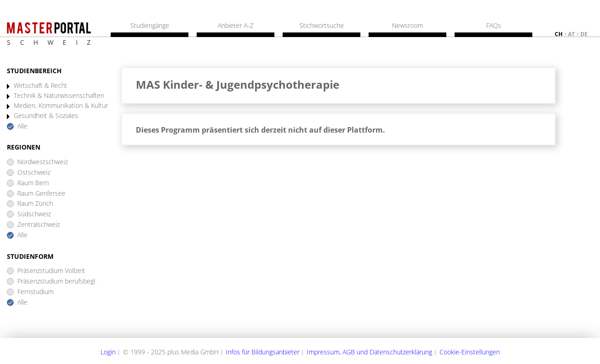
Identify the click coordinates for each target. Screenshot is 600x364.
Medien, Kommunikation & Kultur (61, 106)
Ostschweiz (34, 173)
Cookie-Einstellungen (470, 352)
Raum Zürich (35, 204)
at (571, 34)
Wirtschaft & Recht (40, 86)
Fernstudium (35, 292)
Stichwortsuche (322, 26)
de (584, 34)
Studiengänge (150, 26)
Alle (22, 126)
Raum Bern (33, 183)
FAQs (494, 26)
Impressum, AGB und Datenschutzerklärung (370, 352)
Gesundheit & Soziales (46, 116)
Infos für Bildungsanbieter (263, 352)
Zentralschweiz (39, 225)
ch (559, 34)
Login (108, 352)
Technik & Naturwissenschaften (59, 96)
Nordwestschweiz (43, 162)
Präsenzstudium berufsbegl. (57, 281)
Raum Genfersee (41, 194)
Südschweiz (34, 214)
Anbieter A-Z (236, 26)
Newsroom (407, 26)
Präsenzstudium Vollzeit (51, 271)
